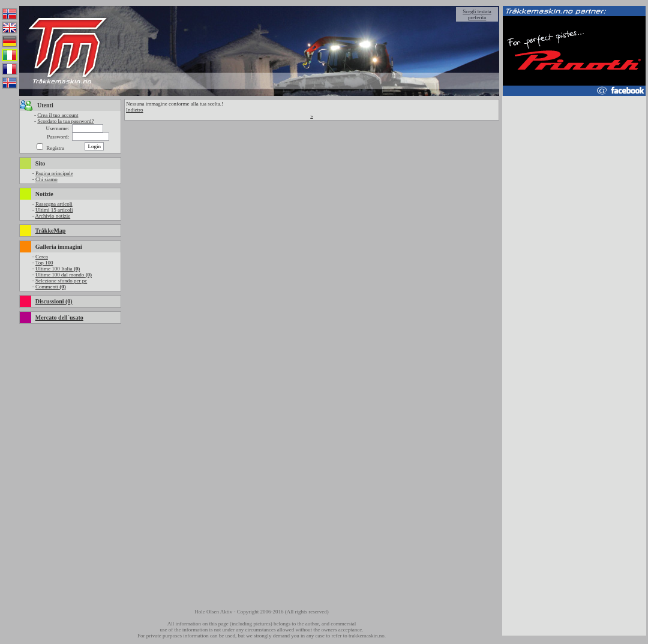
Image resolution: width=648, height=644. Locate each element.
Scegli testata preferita (477, 14)
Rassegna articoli (54, 204)
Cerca (42, 257)
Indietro (135, 110)
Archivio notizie (52, 216)
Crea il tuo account (58, 115)
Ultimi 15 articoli (54, 210)
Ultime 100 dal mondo (64, 275)
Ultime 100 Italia (58, 269)
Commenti (51, 287)
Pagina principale (54, 173)
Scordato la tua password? (65, 121)
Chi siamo (46, 179)
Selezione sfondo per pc (61, 281)
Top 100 (44, 263)
